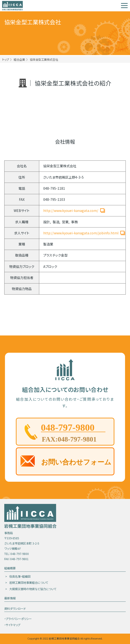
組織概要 (10, 568)
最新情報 (10, 598)
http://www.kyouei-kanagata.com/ (71, 210)
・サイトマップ (12, 625)
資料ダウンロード (15, 609)
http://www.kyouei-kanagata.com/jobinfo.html (81, 233)
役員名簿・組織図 (20, 576)
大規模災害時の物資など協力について (33, 589)
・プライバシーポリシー (18, 619)
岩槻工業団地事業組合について (29, 583)
